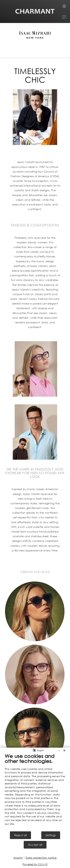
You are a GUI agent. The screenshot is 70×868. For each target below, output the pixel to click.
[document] (35, 792)
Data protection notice (41, 858)
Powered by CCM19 (35, 864)
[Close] (64, 750)
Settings (51, 835)
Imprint (18, 858)
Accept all (35, 845)
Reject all (20, 835)
